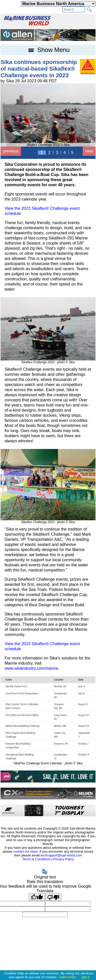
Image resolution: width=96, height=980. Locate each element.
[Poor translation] (53, 897)
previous (11, 151)
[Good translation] (37, 897)
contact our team (25, 851)
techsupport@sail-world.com (61, 855)
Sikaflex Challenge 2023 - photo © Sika (48, 360)
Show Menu (48, 50)
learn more (68, 977)
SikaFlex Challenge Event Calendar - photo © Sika (48, 762)
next (89, 151)
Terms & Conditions (36, 859)
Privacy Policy (63, 859)
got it (86, 977)
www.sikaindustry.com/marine (31, 668)
